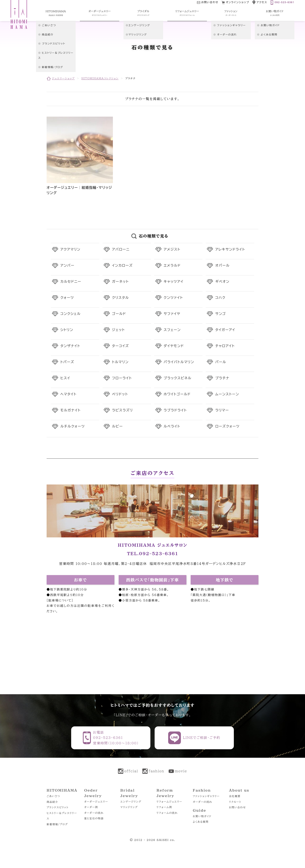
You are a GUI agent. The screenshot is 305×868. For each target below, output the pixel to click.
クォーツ (67, 298)
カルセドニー (71, 282)
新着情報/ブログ (57, 824)
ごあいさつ (53, 796)
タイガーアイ (225, 330)
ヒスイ (65, 378)
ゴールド (119, 314)
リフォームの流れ (167, 813)
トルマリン (120, 362)
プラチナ (222, 378)
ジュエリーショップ (63, 78)
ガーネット (121, 282)
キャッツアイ (174, 282)
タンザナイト (70, 346)
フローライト (122, 378)
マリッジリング (129, 807)
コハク (220, 298)
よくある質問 (201, 822)
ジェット (119, 330)
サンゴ (220, 314)
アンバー (67, 266)
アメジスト (172, 250)
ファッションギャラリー (206, 796)
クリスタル (121, 298)
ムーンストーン (227, 394)
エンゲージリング (131, 802)
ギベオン (222, 282)
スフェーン (172, 330)
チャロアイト (225, 346)
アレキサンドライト (230, 250)
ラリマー (222, 410)
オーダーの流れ (94, 813)
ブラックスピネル (178, 378)
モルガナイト (71, 410)
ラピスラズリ (123, 410)
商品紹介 (52, 802)
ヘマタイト (68, 394)
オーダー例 (91, 807)
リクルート (235, 802)
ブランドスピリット (58, 807)
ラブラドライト (175, 410)
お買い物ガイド (202, 816)
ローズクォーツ (227, 426)
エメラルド (172, 266)
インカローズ (122, 266)
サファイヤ (172, 314)
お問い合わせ (237, 807)
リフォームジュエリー (169, 802)
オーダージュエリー (96, 802)
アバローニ (121, 250)
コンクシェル (71, 314)
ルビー (117, 426)
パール (221, 362)
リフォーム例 (164, 807)
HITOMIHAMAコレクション (100, 78)
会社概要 (235, 796)
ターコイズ (121, 346)
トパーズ (67, 362)
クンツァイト (173, 298)
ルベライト (172, 426)
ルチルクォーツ (73, 426)
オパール (222, 266)
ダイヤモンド (174, 346)
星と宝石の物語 (94, 818)
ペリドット (120, 394)
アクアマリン (70, 250)
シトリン (67, 330)
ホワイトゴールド (177, 394)
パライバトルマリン (179, 362)
